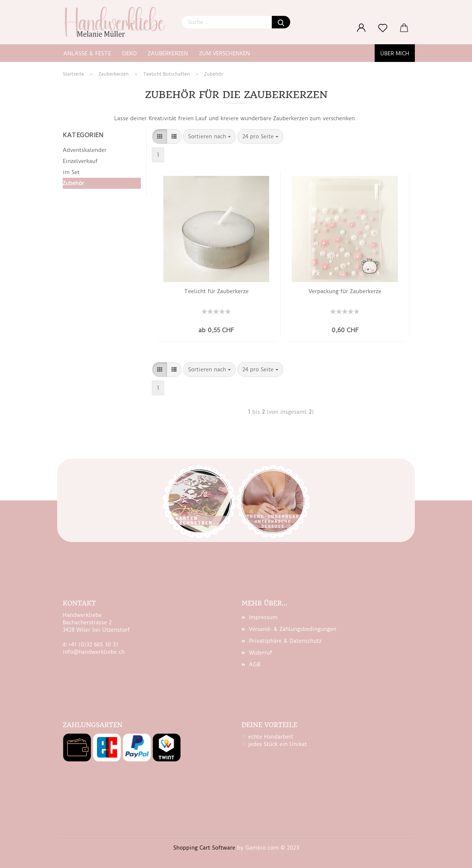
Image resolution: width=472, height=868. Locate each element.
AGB (255, 664)
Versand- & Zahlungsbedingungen (293, 629)
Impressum (263, 617)
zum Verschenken (225, 53)
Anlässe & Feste (87, 53)
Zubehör (73, 183)
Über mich (395, 53)
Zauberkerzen (168, 53)
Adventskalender (85, 150)
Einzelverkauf (80, 161)
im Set (71, 172)
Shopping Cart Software (204, 848)
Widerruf (261, 653)
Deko (129, 53)
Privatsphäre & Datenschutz (285, 641)
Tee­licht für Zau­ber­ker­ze (216, 291)
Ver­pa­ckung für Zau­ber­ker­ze (345, 291)
